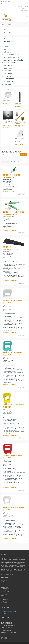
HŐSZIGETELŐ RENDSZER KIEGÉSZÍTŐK (11, 55)
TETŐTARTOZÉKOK (6, 52)
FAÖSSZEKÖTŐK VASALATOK (8, 44)
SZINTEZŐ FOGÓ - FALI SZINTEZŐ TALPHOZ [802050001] (14, 213)
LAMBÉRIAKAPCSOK (7, 68)
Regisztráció (25, 8)
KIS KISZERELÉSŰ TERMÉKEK (8, 82)
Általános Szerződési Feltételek (10, 612)
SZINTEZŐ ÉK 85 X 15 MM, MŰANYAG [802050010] (11, 248)
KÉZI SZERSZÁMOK (7, 76)
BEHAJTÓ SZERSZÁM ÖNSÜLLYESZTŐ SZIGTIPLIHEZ (19, 140)
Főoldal (3, 25)
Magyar (3, 3)
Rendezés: (13, 162)
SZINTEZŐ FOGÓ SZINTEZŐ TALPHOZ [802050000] (12, 176)
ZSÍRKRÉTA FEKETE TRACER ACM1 (19, 104)
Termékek (8, 25)
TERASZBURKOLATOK (7, 65)
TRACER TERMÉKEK (7, 39)
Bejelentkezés (24, 10)
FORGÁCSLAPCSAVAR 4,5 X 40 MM (20, 123)
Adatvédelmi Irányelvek (8, 610)
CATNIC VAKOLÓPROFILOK (8, 41)
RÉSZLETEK (21, 195)
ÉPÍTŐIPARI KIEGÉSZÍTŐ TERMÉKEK (10, 79)
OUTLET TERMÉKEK (7, 84)
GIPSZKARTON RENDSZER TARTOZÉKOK (11, 57)
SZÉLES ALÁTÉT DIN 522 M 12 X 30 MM (7, 100)
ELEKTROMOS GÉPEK (7, 71)
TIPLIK (4, 49)
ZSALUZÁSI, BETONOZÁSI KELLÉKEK (10, 63)
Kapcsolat (5, 614)
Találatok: (19, 159)
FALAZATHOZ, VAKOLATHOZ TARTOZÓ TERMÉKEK (13, 60)
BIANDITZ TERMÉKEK (7, 74)
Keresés (24, 154)
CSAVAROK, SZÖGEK (7, 47)
